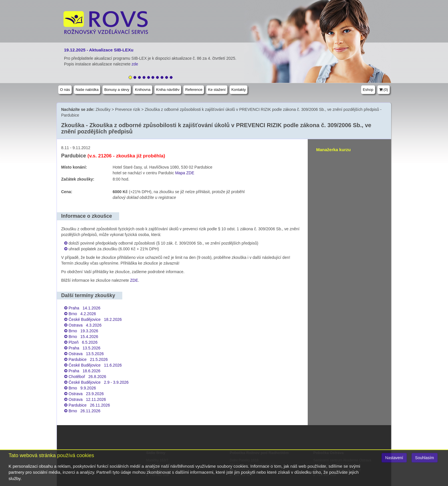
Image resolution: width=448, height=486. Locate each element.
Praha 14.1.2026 (84, 308)
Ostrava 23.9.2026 (86, 394)
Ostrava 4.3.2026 (85, 325)
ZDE (134, 280)
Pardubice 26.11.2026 (89, 405)
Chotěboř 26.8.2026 (87, 377)
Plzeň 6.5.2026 (83, 342)
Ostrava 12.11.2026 (87, 399)
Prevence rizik (128, 109)
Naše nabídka (87, 90)
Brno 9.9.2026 (82, 388)
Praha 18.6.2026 (84, 371)
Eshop (368, 90)
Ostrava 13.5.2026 (86, 354)
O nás (65, 90)
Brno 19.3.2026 (83, 331)
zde (135, 64)
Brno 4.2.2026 (82, 314)
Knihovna (143, 90)
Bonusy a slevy (117, 90)
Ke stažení (217, 90)
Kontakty (239, 90)
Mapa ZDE (185, 173)
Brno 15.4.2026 (83, 337)
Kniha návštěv (168, 90)
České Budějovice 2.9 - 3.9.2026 (99, 382)
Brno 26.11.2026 (84, 411)
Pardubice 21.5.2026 (88, 359)
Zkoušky (103, 109)
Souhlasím (425, 458)
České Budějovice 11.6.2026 (95, 365)
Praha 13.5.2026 (84, 348)
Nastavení (394, 458)
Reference (194, 90)
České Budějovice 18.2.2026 (95, 319)
